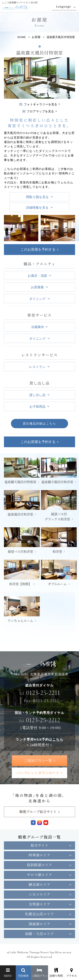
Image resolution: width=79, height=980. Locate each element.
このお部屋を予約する (38, 249)
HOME (22, 37)
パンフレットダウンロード (38, 773)
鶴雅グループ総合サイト (38, 812)
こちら (58, 739)
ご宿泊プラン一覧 (38, 761)
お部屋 (36, 37)
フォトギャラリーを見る (38, 104)
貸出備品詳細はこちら (39, 424)
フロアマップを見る (38, 111)
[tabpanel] (39, 78)
